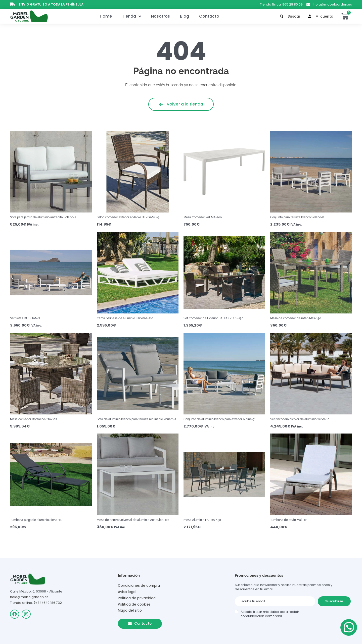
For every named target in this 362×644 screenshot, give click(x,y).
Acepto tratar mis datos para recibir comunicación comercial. (270, 613)
